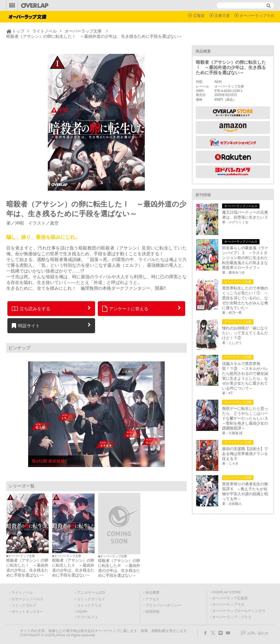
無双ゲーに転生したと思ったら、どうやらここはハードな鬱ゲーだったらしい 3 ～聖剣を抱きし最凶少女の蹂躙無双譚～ (246, 418)
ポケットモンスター (27, 612)
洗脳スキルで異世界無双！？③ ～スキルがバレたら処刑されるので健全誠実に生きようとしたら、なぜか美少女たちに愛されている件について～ (245, 376)
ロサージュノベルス (27, 599)
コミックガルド (24, 605)
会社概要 (152, 593)
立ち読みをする (31, 309)
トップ (18, 31)
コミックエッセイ (91, 599)
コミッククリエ (89, 605)
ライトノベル (45, 31)
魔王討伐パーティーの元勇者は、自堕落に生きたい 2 (245, 215)
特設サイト (26, 326)
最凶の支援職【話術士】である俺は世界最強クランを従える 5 (245, 454)
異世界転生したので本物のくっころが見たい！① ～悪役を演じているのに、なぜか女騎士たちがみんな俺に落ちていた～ (245, 298)
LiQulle (82, 611)
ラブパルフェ (87, 617)
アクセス (152, 599)
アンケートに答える (125, 309)
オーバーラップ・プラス (232, 617)
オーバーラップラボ (257, 16)
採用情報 (152, 612)
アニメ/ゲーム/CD (91, 593)
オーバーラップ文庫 (83, 31)
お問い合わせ (258, 633)
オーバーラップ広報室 (230, 598)
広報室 (199, 16)
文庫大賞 (222, 16)
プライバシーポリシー (163, 605)
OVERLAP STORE (227, 592)
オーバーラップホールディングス (239, 611)
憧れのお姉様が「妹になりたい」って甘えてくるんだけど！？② (245, 333)
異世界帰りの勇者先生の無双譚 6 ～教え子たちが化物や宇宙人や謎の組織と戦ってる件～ (245, 491)
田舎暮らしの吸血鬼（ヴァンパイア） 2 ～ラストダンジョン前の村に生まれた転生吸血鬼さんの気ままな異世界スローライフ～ (245, 258)
